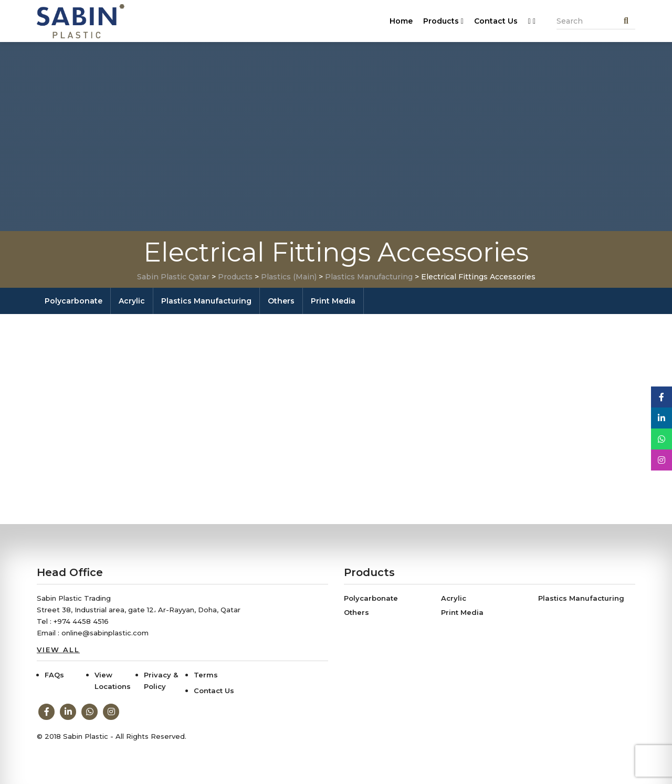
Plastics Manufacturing (206, 301)
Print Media (333, 301)
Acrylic (132, 301)
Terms (206, 675)
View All (58, 650)
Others (281, 301)
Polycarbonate (73, 301)
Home (401, 21)
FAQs (54, 675)
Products (443, 21)
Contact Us (496, 21)
